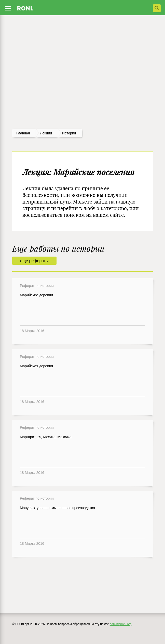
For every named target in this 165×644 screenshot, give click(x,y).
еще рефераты (34, 261)
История (69, 133)
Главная (23, 133)
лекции (46, 133)
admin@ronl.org (121, 624)
